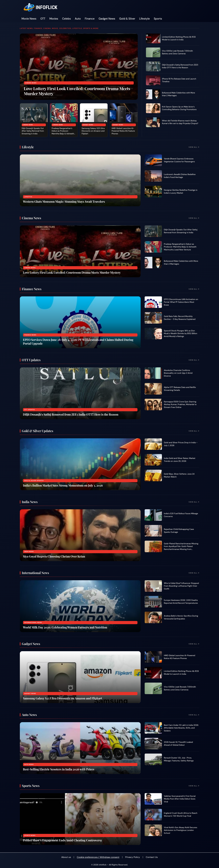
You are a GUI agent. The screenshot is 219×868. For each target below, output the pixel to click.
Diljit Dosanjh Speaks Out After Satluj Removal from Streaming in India (33, 131)
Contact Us (152, 857)
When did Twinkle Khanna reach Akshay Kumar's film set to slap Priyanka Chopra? (180, 122)
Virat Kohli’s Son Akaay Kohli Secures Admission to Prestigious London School (181, 830)
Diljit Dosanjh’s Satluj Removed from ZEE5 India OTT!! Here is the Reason (180, 66)
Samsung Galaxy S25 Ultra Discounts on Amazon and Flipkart (93, 131)
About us (66, 857)
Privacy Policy (133, 857)
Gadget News (107, 19)
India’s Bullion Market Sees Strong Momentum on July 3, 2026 (63, 485)
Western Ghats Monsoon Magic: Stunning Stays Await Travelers (64, 201)
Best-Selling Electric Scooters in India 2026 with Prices (59, 769)
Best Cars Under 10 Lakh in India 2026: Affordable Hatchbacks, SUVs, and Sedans (181, 728)
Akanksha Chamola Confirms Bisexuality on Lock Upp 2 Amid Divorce (178, 373)
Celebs (66, 19)
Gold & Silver (127, 19)
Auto (78, 19)
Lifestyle (144, 19)
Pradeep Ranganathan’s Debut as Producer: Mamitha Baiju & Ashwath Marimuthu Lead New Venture (63, 134)
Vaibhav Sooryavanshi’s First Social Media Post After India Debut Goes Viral (180, 799)
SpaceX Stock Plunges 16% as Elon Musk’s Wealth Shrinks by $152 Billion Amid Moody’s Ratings (181, 334)
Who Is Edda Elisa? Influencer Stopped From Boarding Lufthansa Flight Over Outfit (181, 586)
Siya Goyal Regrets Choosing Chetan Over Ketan (54, 556)
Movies (54, 19)
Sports (158, 19)
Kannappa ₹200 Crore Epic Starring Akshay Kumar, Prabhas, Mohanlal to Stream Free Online (180, 404)
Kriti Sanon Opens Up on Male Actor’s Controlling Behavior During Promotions (179, 108)
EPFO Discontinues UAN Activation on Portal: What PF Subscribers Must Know (181, 302)
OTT (43, 19)
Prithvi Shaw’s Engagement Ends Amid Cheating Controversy (63, 840)
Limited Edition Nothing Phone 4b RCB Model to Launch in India (179, 38)
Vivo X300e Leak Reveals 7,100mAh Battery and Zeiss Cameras (178, 52)
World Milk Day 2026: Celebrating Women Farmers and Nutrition (65, 627)
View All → (194, 147)
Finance (90, 19)
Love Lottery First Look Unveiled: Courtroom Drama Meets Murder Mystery (77, 91)
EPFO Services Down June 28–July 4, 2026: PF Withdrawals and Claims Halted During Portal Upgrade (78, 342)
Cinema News (31, 83)
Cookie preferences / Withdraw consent (98, 857)
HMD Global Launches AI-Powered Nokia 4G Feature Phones (123, 131)
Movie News (29, 19)
